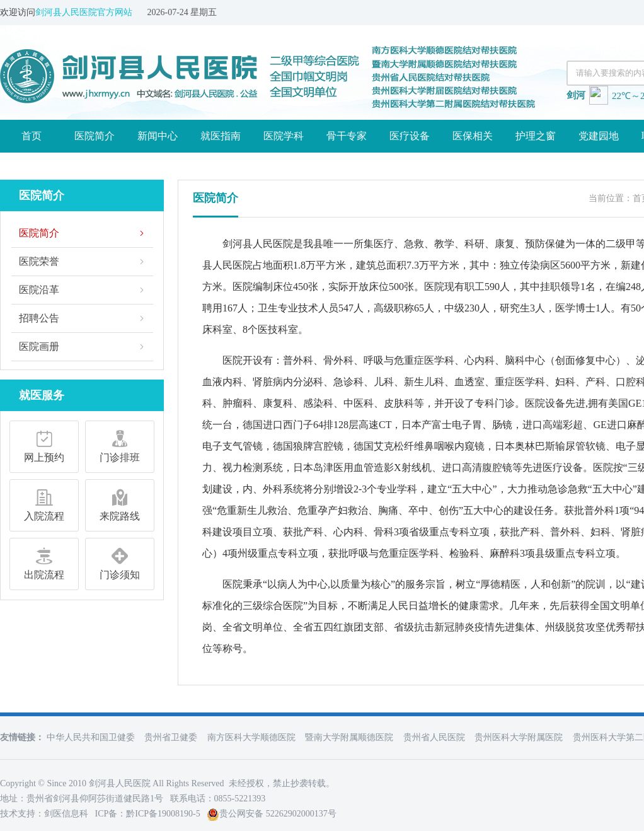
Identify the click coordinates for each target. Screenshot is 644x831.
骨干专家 (347, 136)
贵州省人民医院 (434, 737)
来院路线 (120, 503)
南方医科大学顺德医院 (251, 737)
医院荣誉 (39, 261)
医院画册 (39, 346)
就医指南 (221, 136)
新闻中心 (158, 136)
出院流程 (44, 562)
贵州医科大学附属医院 (519, 737)
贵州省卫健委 (171, 737)
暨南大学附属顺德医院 (349, 737)
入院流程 (44, 503)
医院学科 (284, 136)
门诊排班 (120, 445)
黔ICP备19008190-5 (163, 814)
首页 (32, 136)
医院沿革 (39, 290)
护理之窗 (536, 136)
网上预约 (44, 445)
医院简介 (95, 136)
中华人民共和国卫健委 (91, 737)
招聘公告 (39, 318)
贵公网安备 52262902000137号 (272, 814)
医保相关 (473, 136)
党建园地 (599, 136)
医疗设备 (410, 136)
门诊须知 (120, 562)
